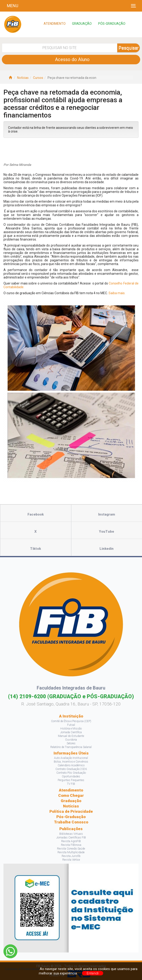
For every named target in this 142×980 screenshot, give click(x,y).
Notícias (23, 78)
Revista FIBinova (71, 845)
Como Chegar (71, 795)
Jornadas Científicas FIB (71, 838)
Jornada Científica (71, 732)
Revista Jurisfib (71, 856)
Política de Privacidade (71, 811)
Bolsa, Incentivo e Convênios (71, 762)
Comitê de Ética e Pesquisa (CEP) (71, 721)
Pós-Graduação (71, 817)
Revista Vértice (71, 860)
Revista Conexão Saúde (71, 849)
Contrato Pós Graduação (71, 773)
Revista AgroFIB (71, 841)
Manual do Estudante (71, 736)
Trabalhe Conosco (71, 822)
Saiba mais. (117, 293)
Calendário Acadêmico (71, 765)
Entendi (93, 973)
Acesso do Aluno (71, 59)
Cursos (38, 78)
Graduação (71, 801)
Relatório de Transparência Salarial (71, 747)
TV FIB (71, 784)
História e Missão (71, 729)
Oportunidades (71, 776)
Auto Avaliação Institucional (71, 758)
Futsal (71, 725)
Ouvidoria (71, 740)
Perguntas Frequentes (71, 780)
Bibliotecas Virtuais (71, 834)
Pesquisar (129, 48)
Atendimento (71, 790)
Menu (13, 6)
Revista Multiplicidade (71, 852)
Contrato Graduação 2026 (71, 769)
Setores (71, 743)
